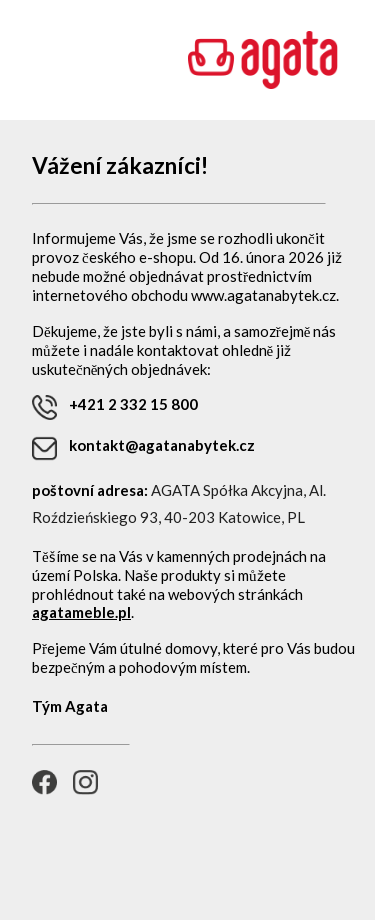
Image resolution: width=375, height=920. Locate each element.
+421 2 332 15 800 (115, 407)
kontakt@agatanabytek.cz (143, 448)
